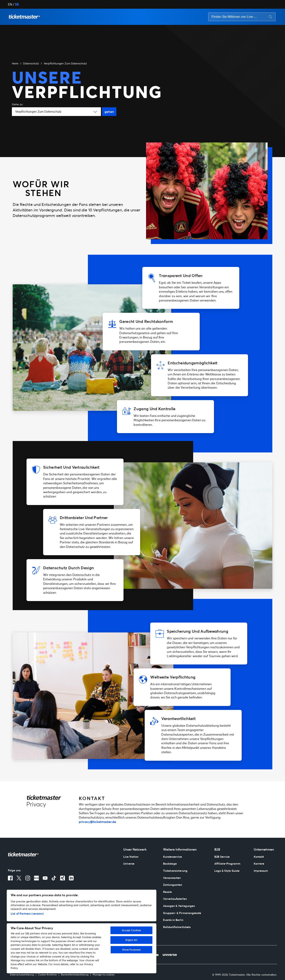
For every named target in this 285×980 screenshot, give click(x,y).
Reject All (131, 940)
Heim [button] (15, 63)
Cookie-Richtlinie (47, 975)
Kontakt (259, 857)
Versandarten (172, 878)
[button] (24, 17)
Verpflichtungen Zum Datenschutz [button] (65, 63)
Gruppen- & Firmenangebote (182, 913)
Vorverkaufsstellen (175, 899)
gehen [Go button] (109, 112)
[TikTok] (54, 878)
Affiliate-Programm (227, 864)
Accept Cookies (132, 930)
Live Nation (131, 857)
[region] (82, 931)
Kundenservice (173, 857)
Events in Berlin (173, 920)
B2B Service (222, 857)
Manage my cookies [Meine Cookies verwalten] (104, 975)
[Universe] (170, 955)
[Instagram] (28, 878)
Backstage (170, 864)
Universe (129, 864)
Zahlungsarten (173, 885)
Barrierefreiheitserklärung (75, 975)
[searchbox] (242, 17)
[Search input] (235, 17)
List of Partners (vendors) (27, 914)
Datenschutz (31, 63)
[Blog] (36, 878)
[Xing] (63, 878)
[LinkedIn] (71, 878)
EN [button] (10, 4)
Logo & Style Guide (227, 871)
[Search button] (270, 17)
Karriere (259, 864)
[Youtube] (45, 878)
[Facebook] (10, 878)
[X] (19, 878)
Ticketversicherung (175, 871)
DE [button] (17, 4)
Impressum (261, 871)
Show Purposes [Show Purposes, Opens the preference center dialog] (132, 950)
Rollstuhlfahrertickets (177, 927)
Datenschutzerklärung (22, 975)
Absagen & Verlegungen (179, 906)
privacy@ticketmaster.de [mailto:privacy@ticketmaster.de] (97, 822)
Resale (167, 892)
